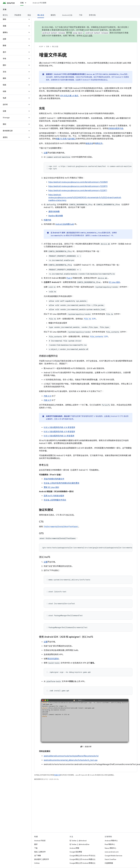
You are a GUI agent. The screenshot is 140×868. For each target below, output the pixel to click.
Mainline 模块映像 (56, 216)
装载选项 (89, 143)
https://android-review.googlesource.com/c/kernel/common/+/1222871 (78, 191)
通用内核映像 (54, 212)
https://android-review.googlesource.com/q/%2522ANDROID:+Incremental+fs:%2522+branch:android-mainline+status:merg (85, 198)
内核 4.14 (48, 396)
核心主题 (55, 47)
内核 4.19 (48, 400)
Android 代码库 (40, 841)
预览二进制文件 (40, 852)
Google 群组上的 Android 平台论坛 (82, 856)
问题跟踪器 (109, 863)
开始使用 (18, 15)
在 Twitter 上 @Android (78, 841)
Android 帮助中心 (111, 841)
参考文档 (92, 15)
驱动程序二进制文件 (42, 859)
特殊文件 (99, 143)
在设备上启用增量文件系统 (55, 500)
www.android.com (112, 852)
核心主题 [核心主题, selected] (41, 15)
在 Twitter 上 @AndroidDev (79, 844)
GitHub (37, 863)
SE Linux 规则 (114, 282)
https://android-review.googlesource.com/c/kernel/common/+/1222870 (78, 186)
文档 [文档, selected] (22, 3)
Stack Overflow (110, 859)
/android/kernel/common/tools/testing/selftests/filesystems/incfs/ (71, 756)
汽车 (81, 15)
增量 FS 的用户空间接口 (66, 139)
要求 (36, 844)
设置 (46, 153)
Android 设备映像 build (65, 224)
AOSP (41, 47)
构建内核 (47, 220)
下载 (36, 848)
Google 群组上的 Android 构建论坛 (82, 859)
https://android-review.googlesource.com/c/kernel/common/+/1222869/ (78, 182)
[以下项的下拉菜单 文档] (27, 3)
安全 (29, 15)
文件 (90, 319)
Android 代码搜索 (39, 3)
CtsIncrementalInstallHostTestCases (61, 527)
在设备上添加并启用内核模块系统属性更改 (61, 483)
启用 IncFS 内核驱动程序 (54, 496)
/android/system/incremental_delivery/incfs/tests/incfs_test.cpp (71, 760)
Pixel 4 (69, 278)
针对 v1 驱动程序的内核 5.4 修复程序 (59, 436)
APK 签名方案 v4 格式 (69, 96)
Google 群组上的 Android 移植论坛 (82, 863)
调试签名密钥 (53, 659)
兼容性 (53, 15)
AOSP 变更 (87, 36)
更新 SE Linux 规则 (51, 487)
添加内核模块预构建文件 (54, 479)
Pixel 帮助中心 (110, 844)
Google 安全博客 (76, 852)
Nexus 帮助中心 (110, 848)
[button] (14, 19)
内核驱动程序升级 (116, 129)
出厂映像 (38, 856)
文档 (5, 9)
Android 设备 (67, 15)
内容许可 (57, 775)
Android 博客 (74, 848)
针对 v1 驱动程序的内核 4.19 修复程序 (59, 432)
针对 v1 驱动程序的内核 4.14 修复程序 (59, 427)
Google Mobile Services (113, 856)
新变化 (5, 15)
